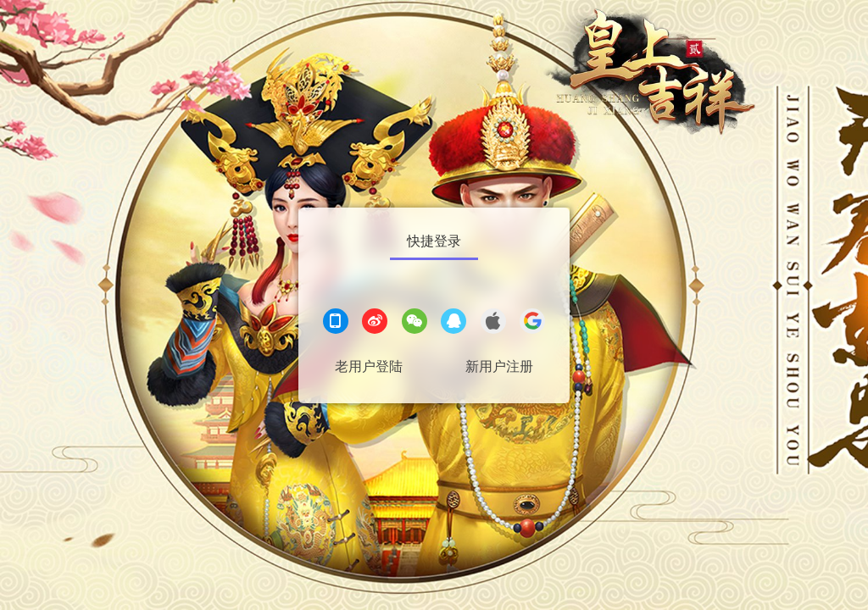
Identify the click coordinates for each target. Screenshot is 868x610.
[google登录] (532, 323)
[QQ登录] (453, 323)
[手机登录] (336, 323)
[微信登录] (415, 323)
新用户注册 (499, 366)
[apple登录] (493, 323)
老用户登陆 (369, 366)
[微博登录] (375, 323)
